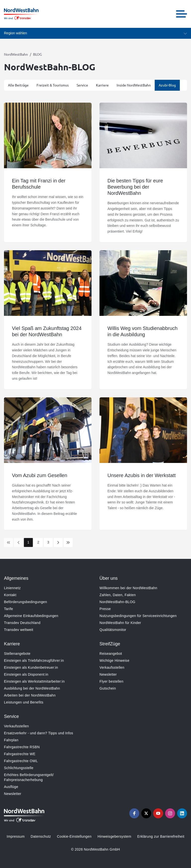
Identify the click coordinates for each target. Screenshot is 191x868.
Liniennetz (12, 588)
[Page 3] (48, 542)
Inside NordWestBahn (134, 85)
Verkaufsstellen (112, 667)
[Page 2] (38, 542)
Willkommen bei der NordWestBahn (128, 588)
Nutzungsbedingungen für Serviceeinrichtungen (138, 616)
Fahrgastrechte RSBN (22, 747)
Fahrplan (11, 740)
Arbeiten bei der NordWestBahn (30, 695)
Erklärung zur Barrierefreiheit (161, 836)
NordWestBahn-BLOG (117, 602)
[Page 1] (28, 542)
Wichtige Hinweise (114, 661)
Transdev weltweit (19, 630)
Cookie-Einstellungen (74, 836)
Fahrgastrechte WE (20, 754)
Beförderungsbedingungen (25, 602)
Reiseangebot (111, 654)
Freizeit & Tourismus (53, 85)
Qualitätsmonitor (113, 630)
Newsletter (108, 674)
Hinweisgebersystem (114, 836)
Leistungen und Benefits (24, 702)
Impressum (16, 836)
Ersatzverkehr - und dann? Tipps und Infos (39, 733)
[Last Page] (68, 542)
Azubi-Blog (167, 85)
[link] (8, 542)
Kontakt (10, 595)
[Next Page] (58, 542)
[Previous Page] (18, 542)
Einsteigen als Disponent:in (26, 674)
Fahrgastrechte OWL (21, 761)
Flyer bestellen (111, 681)
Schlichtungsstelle (19, 768)
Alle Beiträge (18, 85)
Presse (105, 609)
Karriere (102, 85)
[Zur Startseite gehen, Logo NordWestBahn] (21, 14)
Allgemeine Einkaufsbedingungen (31, 616)
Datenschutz (41, 836)
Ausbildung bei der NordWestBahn (32, 688)
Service (82, 85)
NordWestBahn (16, 54)
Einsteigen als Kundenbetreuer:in (31, 667)
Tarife (8, 609)
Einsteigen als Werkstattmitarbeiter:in (34, 681)
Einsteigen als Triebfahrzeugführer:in (34, 661)
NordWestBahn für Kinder (120, 623)
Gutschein (108, 688)
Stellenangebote (17, 654)
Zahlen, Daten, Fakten (118, 595)
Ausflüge (11, 787)
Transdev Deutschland (22, 623)
